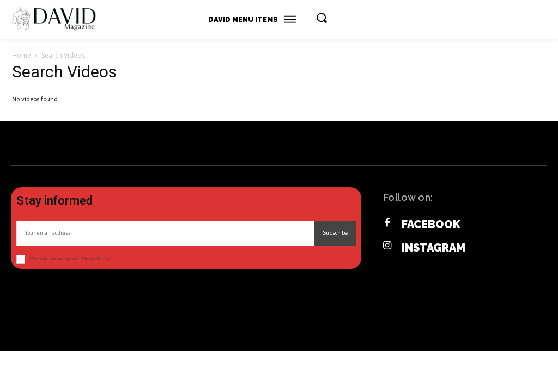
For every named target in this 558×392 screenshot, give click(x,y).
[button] (322, 17)
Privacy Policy (95, 259)
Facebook (431, 224)
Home (22, 55)
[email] (165, 233)
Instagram (433, 248)
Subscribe (335, 233)
